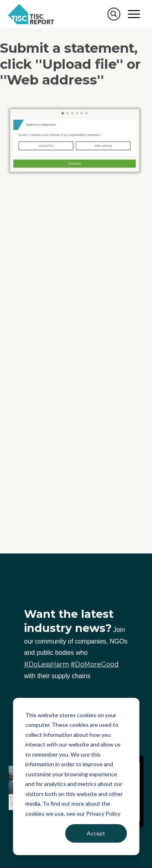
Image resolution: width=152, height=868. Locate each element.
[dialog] (76, 776)
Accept (96, 833)
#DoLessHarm (47, 664)
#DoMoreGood (95, 664)
